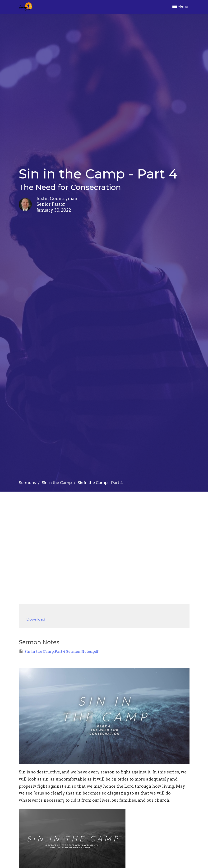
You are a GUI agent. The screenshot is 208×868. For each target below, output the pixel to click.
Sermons (27, 483)
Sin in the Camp (57, 483)
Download (36, 619)
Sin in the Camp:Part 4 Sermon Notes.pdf (59, 651)
